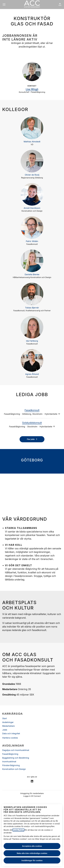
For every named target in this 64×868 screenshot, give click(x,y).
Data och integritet (11, 734)
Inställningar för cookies (32, 860)
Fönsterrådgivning (11, 765)
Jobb (5, 730)
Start (5, 718)
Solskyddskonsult (32, 423)
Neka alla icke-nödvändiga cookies (32, 853)
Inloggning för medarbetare (32, 793)
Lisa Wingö (32, 89)
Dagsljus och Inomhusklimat (16, 750)
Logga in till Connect (32, 796)
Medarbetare (8, 726)
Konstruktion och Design (14, 769)
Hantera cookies (10, 738)
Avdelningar (8, 722)
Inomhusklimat (9, 762)
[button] (60, 5)
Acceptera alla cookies (32, 846)
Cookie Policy (18, 830)
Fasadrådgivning (10, 754)
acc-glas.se (32, 777)
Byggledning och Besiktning (16, 758)
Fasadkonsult (32, 410)
